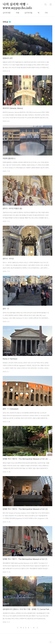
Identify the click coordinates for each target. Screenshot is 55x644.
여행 (18, 13)
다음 (37, 628)
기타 (46, 13)
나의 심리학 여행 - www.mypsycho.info (17, 5)
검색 (46, 4)
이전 (18, 628)
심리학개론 (7, 13)
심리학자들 (28, 13)
